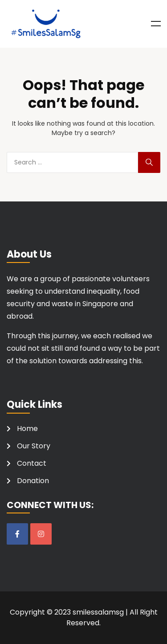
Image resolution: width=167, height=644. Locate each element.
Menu (156, 24)
